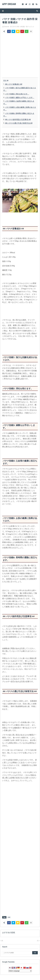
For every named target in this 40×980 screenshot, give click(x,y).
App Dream (9, 4)
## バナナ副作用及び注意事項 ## (18, 120)
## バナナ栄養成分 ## (14, 84)
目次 (5, 80)
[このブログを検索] (17, 953)
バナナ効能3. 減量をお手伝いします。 (20, 98)
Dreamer (7, 27)
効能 (23, 27)
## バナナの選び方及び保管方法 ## (19, 123)
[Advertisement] (20, 55)
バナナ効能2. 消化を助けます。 (17, 94)
